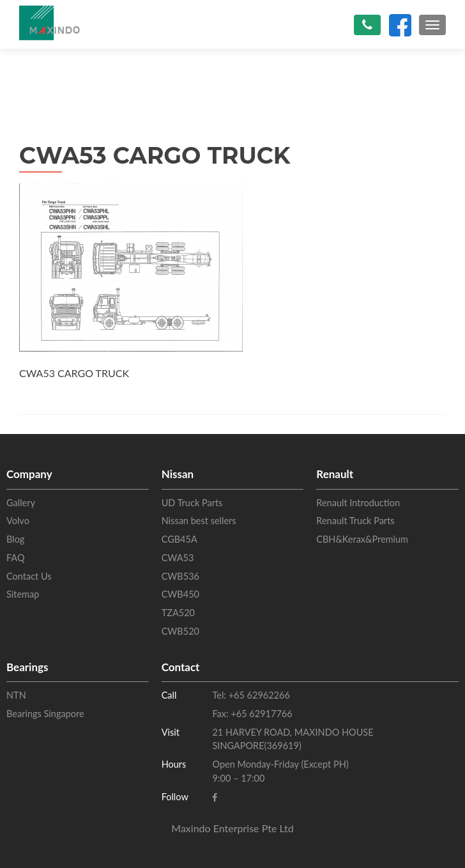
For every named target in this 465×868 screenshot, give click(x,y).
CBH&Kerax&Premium (362, 539)
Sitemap (23, 594)
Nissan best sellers (199, 521)
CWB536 (180, 576)
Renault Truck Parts (355, 521)
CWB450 (180, 594)
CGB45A (179, 539)
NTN (16, 695)
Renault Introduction (358, 503)
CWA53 (178, 558)
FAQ (16, 558)
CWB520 (180, 631)
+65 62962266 (258, 695)
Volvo (18, 521)
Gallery (21, 503)
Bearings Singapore (45, 714)
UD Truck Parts (192, 503)
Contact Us (29, 576)
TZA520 (178, 613)
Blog (15, 539)
